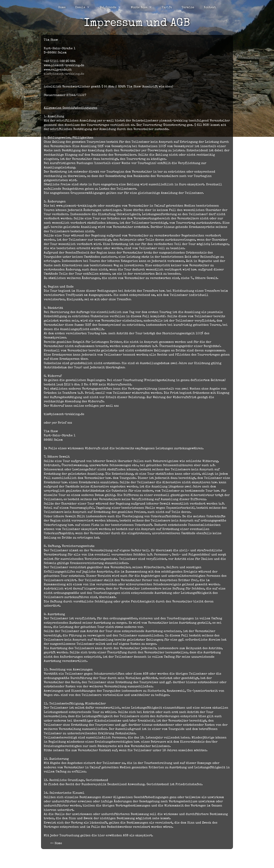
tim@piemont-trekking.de (64, 74)
